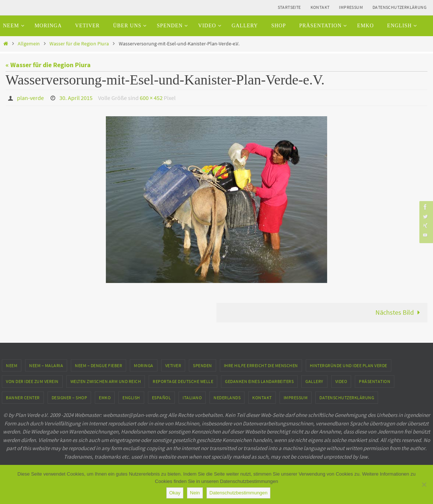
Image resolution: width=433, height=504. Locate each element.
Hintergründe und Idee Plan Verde (349, 365)
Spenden (202, 365)
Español (162, 398)
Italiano (192, 398)
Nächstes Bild (399, 312)
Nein (195, 493)
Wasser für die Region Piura (79, 44)
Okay (175, 493)
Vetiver (173, 365)
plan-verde (30, 98)
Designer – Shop (70, 398)
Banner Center (23, 398)
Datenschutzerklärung (399, 7)
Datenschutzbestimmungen (239, 493)
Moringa (144, 365)
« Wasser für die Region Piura (48, 65)
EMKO (105, 398)
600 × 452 (151, 98)
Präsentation (375, 381)
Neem (12, 365)
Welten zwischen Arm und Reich (106, 381)
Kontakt (320, 7)
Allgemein (29, 44)
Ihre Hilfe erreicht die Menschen (261, 365)
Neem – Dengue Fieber (98, 365)
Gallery (314, 381)
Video (341, 381)
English (131, 398)
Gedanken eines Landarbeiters (259, 381)
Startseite (289, 7)
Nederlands (227, 398)
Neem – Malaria (46, 365)
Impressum (351, 7)
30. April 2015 (76, 98)
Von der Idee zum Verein (32, 381)
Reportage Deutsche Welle (183, 381)
